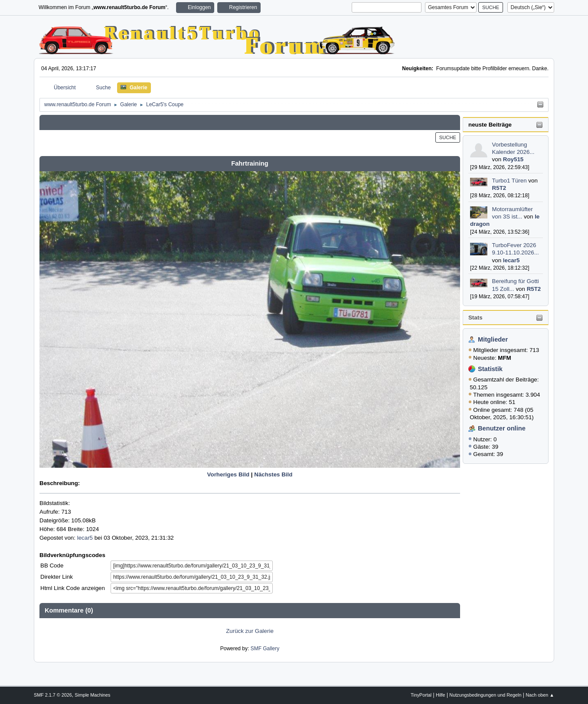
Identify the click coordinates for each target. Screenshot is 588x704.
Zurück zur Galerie (250, 631)
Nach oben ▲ (540, 695)
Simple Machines (92, 695)
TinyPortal (421, 695)
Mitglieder (493, 339)
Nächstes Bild (273, 474)
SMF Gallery (265, 649)
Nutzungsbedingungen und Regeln (485, 695)
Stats (475, 318)
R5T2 (499, 188)
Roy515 (513, 159)
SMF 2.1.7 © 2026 (53, 695)
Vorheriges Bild (229, 474)
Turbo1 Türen (510, 181)
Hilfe (441, 695)
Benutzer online (502, 428)
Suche (448, 137)
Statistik (490, 369)
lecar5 (511, 260)
